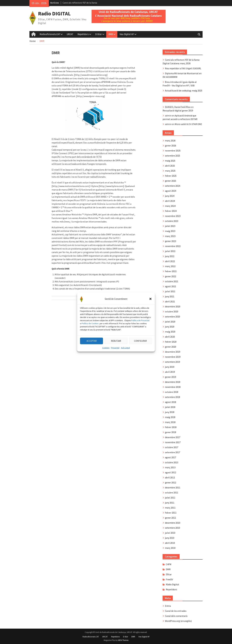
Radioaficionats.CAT (50, 34)
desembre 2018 (173, 382)
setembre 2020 (173, 317)
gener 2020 (171, 347)
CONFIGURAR (140, 351)
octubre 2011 (172, 493)
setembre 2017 (173, 452)
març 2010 (170, 548)
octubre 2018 (172, 392)
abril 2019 (170, 372)
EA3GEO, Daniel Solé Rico (178, 107)
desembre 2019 (173, 352)
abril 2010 (170, 543)
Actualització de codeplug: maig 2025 (184, 91)
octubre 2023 (172, 221)
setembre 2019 (173, 362)
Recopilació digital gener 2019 (178, 110)
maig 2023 (170, 231)
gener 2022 (171, 276)
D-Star (99, 34)
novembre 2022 (173, 246)
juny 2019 (170, 367)
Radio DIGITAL (54, 14)
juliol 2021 (170, 291)
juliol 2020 (170, 322)
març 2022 (170, 266)
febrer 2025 (171, 176)
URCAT (70, 34)
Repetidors (83, 34)
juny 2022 (170, 256)
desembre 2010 (173, 523)
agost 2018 (171, 402)
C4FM (169, 564)
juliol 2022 (170, 251)
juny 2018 (170, 412)
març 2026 (170, 141)
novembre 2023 (173, 216)
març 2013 (170, 467)
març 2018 (170, 422)
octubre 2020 (172, 311)
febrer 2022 (171, 271)
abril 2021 (170, 301)
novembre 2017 (173, 442)
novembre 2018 (173, 387)
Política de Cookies (90, 334)
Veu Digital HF (127, 34)
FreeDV (169, 579)
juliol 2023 (170, 226)
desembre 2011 (173, 488)
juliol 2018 (170, 407)
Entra (168, 606)
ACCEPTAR (92, 351)
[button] (150, 309)
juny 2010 (170, 538)
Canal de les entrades (176, 611)
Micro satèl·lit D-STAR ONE (188, 124)
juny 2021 (170, 296)
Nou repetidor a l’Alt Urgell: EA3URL (183, 68)
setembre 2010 (173, 528)
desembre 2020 (173, 306)
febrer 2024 (171, 211)
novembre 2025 (173, 151)
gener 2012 (171, 482)
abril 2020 (170, 337)
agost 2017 (171, 457)
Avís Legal (125, 358)
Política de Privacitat (140, 330)
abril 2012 (170, 477)
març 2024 (170, 206)
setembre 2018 (173, 397)
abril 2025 (170, 166)
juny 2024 (170, 196)
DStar (169, 574)
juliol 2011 (170, 498)
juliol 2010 (170, 533)
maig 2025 (170, 161)
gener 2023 (171, 241)
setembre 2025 (173, 156)
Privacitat (115, 358)
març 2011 (170, 508)
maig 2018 (170, 417)
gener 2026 (171, 146)
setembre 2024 (173, 186)
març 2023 (170, 236)
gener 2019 (171, 377)
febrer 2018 (171, 427)
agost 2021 (171, 286)
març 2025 (170, 171)
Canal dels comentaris (176, 616)
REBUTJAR (116, 351)
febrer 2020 (171, 342)
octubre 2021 (172, 281)
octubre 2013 (172, 462)
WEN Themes (123, 640)
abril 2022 (170, 261)
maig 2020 (170, 332)
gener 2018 (171, 432)
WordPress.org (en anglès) (178, 621)
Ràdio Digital (172, 584)
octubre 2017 (172, 447)
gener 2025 (171, 181)
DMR (111, 34)
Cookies (106, 358)
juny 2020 (170, 327)
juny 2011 (170, 503)
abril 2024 (170, 201)
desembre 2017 (173, 437)
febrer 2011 (171, 513)
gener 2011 (171, 518)
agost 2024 (171, 191)
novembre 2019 (173, 357)
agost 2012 (171, 472)
